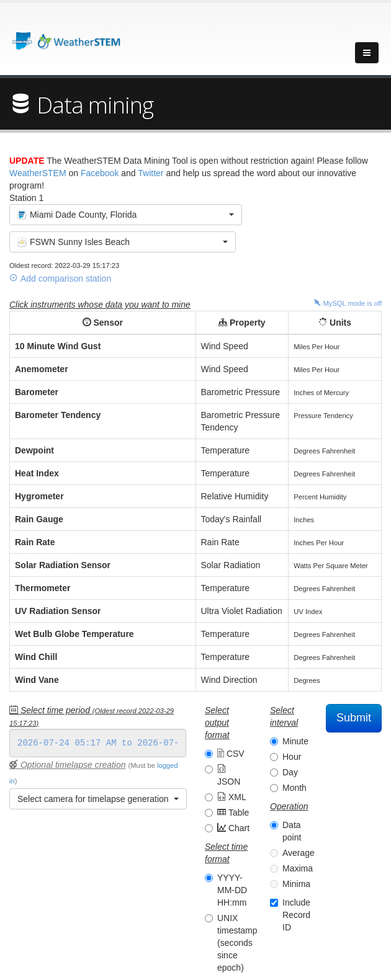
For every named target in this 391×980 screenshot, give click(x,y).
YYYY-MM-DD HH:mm (232, 890)
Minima (296, 884)
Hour (292, 757)
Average (299, 853)
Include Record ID (296, 915)
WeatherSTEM (38, 173)
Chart (233, 828)
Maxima (298, 868)
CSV (231, 754)
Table (233, 813)
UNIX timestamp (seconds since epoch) (237, 943)
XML (232, 797)
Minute (295, 741)
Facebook (100, 173)
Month (294, 788)
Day (290, 772)
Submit (354, 718)
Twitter (151, 173)
